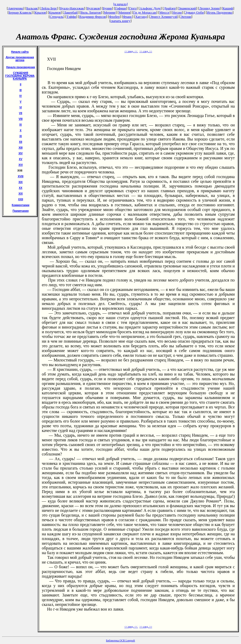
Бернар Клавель (20, 12)
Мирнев (124, 12)
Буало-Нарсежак (72, 8)
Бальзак (32, 8)
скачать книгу (121, 21)
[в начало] (121, 4)
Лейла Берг (49, 8)
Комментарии (21, 205)
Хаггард (141, 17)
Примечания (21, 211)
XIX (21, 182)
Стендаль (56, 17)
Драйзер (170, 8)
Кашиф (228, 8)
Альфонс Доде (150, 8)
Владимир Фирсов (93, 17)
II (21, 84)
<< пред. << (131, 51)
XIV (21, 153)
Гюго (133, 8)
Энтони (186, 17)
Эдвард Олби (194, 12)
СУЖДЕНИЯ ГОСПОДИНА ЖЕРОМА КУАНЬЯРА (20, 76)
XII (21, 142)
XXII (21, 199)
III (21, 90)
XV (21, 159)
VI (21, 107)
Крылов (40, 12)
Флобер (114, 17)
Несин (177, 12)
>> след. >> (146, 51)
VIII (21, 119)
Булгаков (93, 8)
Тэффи (71, 17)
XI (21, 136)
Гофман (121, 8)
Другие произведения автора (20, 59)
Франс (127, 17)
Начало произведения (21, 67)
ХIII (21, 148)
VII (21, 113)
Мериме (110, 12)
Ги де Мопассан (145, 12)
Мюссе (165, 12)
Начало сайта (20, 52)
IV (21, 96)
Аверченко (16, 8)
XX (21, 188)
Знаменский (187, 8)
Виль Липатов (91, 12)
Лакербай (71, 12)
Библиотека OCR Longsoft (121, 640)
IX (21, 125)
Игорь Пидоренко (220, 12)
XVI (21, 165)
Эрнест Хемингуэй (164, 17)
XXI (21, 194)
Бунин (108, 8)
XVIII (21, 176)
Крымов (55, 12)
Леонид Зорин (209, 8)
